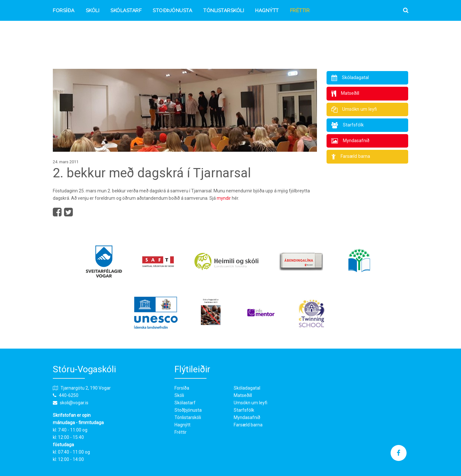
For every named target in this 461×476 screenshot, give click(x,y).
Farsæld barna (248, 425)
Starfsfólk (244, 410)
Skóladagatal (247, 388)
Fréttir (300, 11)
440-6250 (69, 395)
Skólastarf (126, 11)
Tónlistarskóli (224, 11)
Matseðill (243, 395)
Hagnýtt (267, 11)
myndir (224, 198)
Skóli (93, 11)
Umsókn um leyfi (251, 403)
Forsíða (64, 11)
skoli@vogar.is (74, 403)
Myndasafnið (247, 417)
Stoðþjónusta (172, 11)
